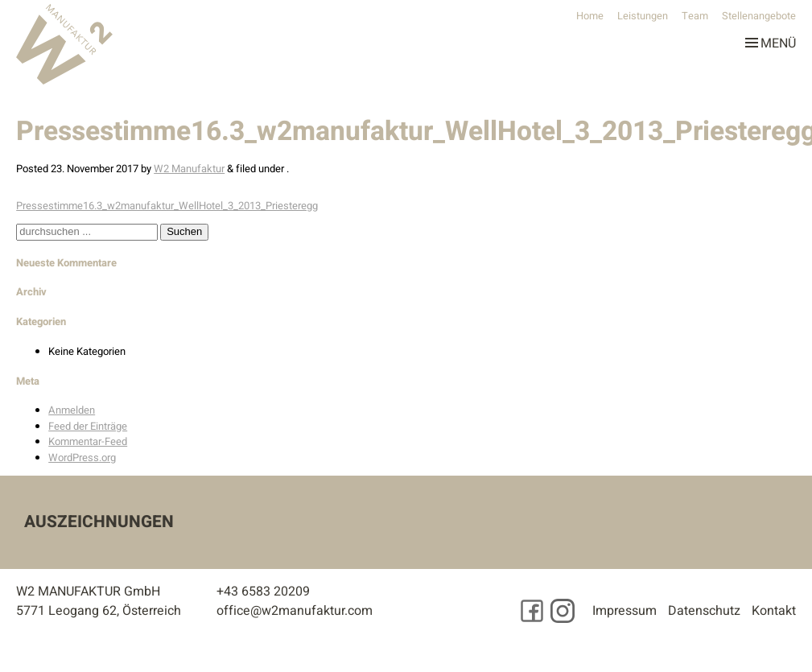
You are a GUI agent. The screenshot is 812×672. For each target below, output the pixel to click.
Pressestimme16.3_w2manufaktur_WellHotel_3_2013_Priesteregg (167, 206)
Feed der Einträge (88, 426)
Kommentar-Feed (88, 441)
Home (590, 16)
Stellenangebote (759, 16)
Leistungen (643, 16)
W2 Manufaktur (189, 169)
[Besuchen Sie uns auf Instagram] (563, 611)
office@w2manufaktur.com (295, 611)
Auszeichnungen (99, 522)
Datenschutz (704, 611)
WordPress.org (82, 458)
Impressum (624, 611)
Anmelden (72, 410)
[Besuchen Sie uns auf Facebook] (532, 611)
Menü (771, 40)
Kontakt (774, 611)
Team (695, 16)
